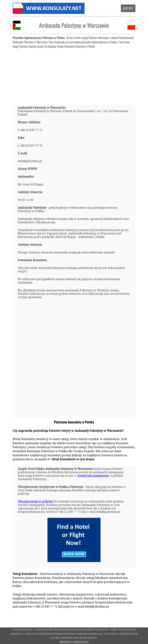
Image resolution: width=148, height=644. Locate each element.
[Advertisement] (74, 75)
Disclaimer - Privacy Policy (74, 642)
